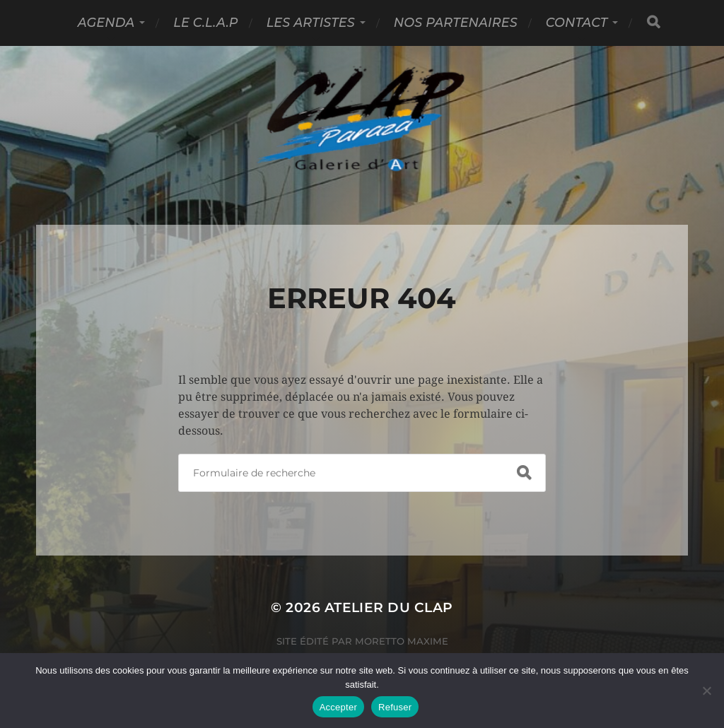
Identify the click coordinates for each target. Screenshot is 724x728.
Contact (577, 22)
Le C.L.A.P (205, 22)
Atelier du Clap (389, 607)
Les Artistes (311, 22)
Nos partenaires (456, 22)
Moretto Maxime (402, 641)
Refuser (395, 707)
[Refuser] (706, 691)
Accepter (338, 707)
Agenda (106, 22)
